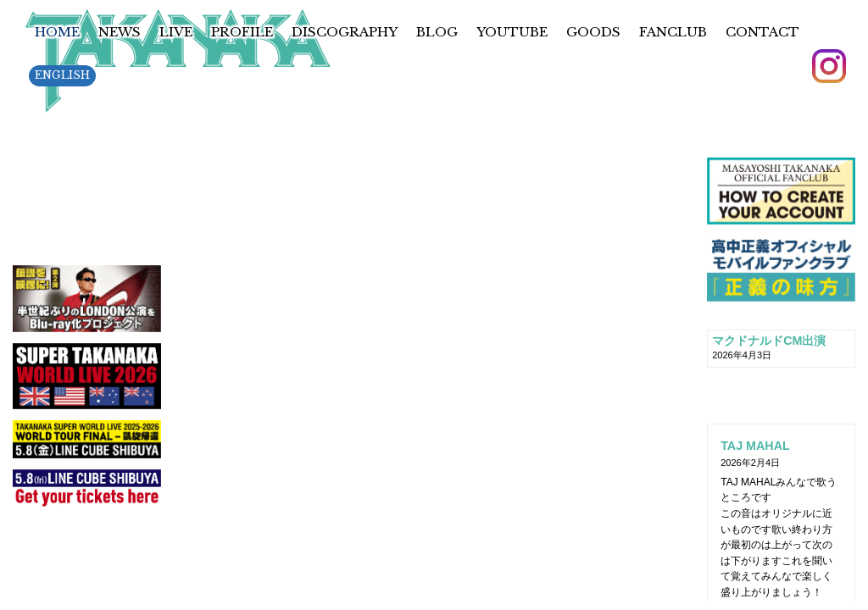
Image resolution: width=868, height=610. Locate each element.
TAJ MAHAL (755, 446)
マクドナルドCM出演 (769, 341)
